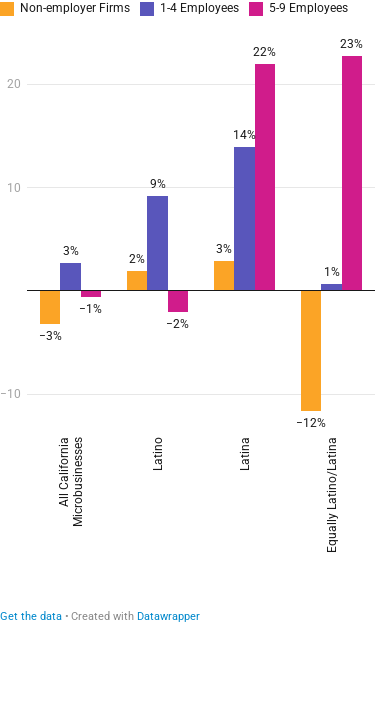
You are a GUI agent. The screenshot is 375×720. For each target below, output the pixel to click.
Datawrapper (168, 616)
